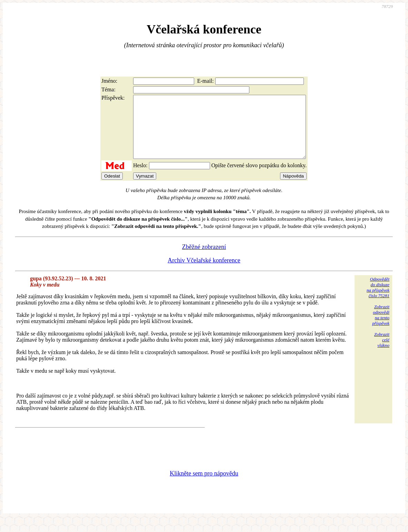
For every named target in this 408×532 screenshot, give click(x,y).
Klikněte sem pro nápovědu (204, 486)
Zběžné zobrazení (204, 259)
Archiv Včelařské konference (204, 273)
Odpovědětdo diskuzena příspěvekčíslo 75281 (378, 300)
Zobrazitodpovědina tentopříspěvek (381, 327)
